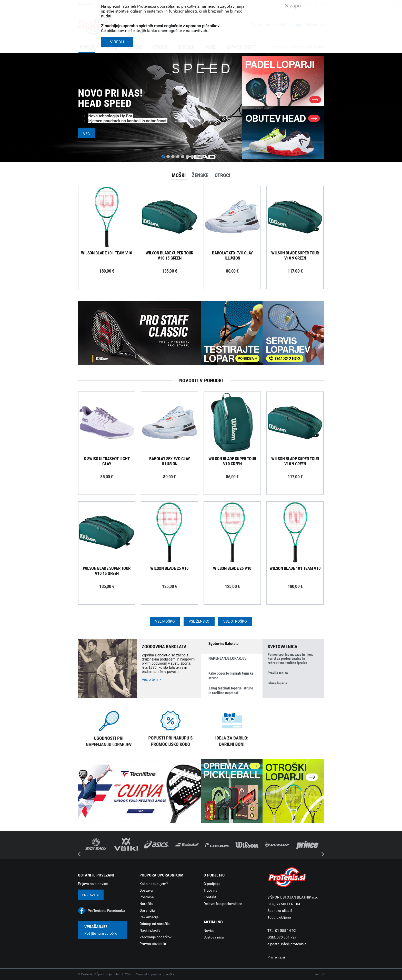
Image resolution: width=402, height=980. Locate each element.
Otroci (222, 175)
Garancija (147, 910)
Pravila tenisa (278, 673)
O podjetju (212, 884)
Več (86, 134)
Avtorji (320, 974)
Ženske (200, 175)
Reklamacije (149, 917)
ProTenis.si (276, 957)
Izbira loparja (277, 683)
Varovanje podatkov (155, 937)
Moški (179, 175)
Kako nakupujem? (154, 884)
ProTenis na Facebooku (106, 911)
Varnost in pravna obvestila (155, 974)
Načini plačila (150, 930)
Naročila (146, 904)
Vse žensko (199, 621)
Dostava (146, 890)
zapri (293, 6)
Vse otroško (235, 621)
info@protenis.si (294, 944)
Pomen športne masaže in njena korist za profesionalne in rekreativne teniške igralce (291, 658)
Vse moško (165, 621)
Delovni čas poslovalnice (223, 904)
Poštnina (147, 897)
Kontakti (210, 897)
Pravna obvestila (153, 944)
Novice (209, 931)
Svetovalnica (214, 937)
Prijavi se (91, 895)
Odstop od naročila (155, 924)
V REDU (117, 42)
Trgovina (210, 890)
